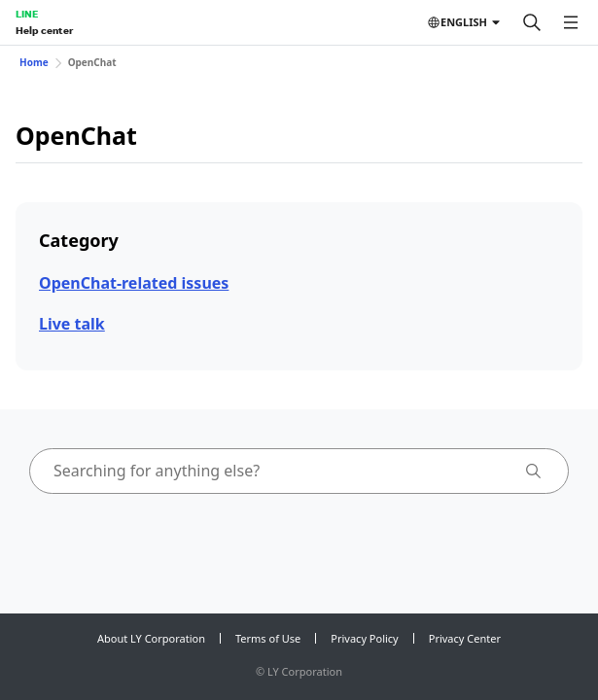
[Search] (532, 22)
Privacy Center (465, 638)
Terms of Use (268, 638)
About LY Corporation (151, 638)
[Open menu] (571, 22)
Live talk (72, 324)
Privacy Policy (364, 638)
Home (34, 62)
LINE (27, 14)
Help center (44, 30)
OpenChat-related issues (134, 283)
